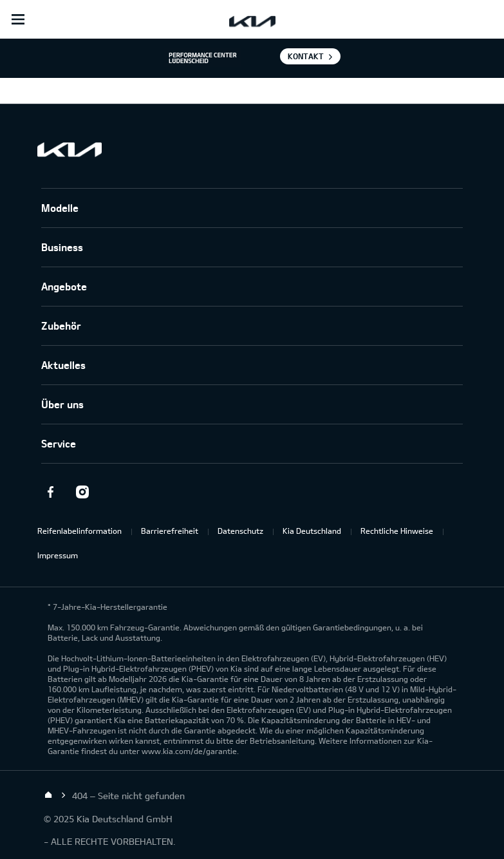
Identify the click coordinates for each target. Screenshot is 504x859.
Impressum (58, 555)
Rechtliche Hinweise (397, 531)
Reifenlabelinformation (79, 531)
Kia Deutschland (312, 531)
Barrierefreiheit (170, 531)
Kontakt (306, 56)
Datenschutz (240, 531)
